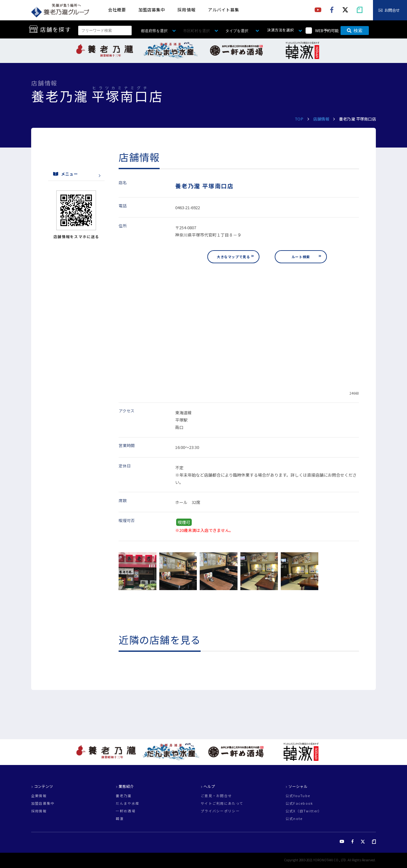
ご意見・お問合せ (216, 796)
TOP (299, 119)
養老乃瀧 (124, 796)
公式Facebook (299, 804)
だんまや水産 (128, 804)
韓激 (120, 819)
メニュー (66, 174)
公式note (294, 819)
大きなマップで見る (233, 257)
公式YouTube (298, 796)
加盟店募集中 (152, 10)
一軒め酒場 (125, 811)
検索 (355, 31)
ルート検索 (301, 257)
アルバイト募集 (224, 10)
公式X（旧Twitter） (304, 811)
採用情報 (186, 10)
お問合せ (392, 10)
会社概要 (117, 10)
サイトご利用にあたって (222, 804)
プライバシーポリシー (220, 811)
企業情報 (39, 796)
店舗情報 (321, 119)
